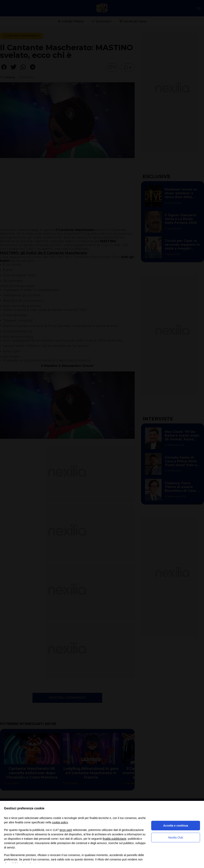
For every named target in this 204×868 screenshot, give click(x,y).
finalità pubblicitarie (114, 839)
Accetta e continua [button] (176, 826)
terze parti (66, 830)
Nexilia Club (176, 838)
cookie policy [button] (60, 822)
